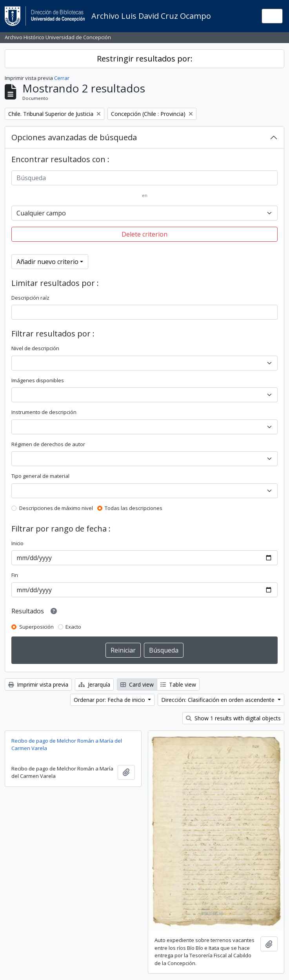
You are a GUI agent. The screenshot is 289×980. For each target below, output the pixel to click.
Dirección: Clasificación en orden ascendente (219, 700)
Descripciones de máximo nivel (56, 508)
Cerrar (62, 78)
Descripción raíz (30, 298)
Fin (15, 575)
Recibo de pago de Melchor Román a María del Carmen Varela (67, 745)
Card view (137, 684)
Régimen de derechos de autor (48, 444)
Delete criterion (144, 234)
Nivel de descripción (35, 348)
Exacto (73, 627)
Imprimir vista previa (38, 684)
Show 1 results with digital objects (233, 718)
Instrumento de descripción (44, 412)
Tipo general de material (40, 476)
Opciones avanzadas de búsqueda (74, 137)
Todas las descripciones (134, 508)
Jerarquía (94, 684)
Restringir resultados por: (145, 59)
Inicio (17, 543)
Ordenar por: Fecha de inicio (110, 700)
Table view (178, 684)
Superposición (36, 627)
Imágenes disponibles (38, 380)
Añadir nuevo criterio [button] (47, 262)
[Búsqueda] (144, 178)
